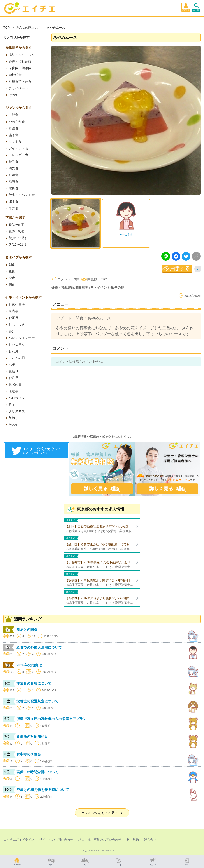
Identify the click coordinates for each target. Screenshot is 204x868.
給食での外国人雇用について (39, 647)
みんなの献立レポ (28, 28)
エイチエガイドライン (19, 840)
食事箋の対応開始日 (32, 737)
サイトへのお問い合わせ (56, 840)
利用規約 (133, 840)
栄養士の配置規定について (37, 701)
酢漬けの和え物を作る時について (43, 790)
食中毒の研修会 (29, 754)
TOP (6, 28)
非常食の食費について (34, 683)
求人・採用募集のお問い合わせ (100, 840)
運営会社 (150, 840)
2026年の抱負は (29, 665)
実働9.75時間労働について (37, 772)
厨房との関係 (27, 630)
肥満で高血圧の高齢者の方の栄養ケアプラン (51, 719)
